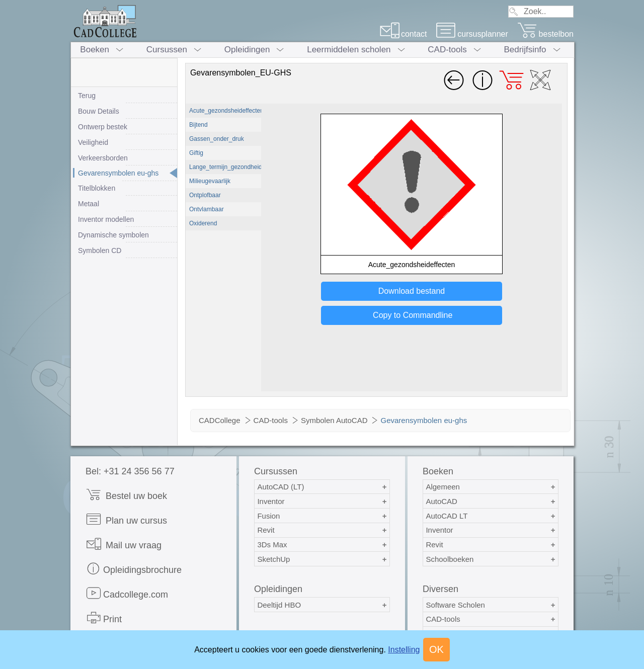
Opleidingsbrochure (134, 569)
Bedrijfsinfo (525, 50)
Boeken (95, 50)
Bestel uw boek (126, 495)
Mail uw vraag (124, 544)
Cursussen (167, 50)
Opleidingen (247, 50)
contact (403, 34)
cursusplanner (472, 34)
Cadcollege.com (127, 593)
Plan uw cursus (126, 519)
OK (436, 649)
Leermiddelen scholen (349, 50)
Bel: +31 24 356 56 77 (130, 471)
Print (104, 618)
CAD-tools (447, 50)
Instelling (404, 650)
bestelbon (545, 34)
